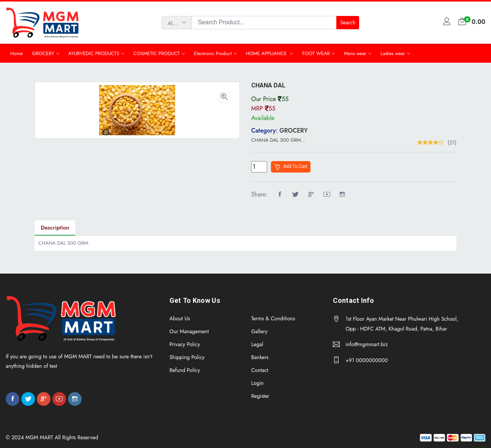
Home (17, 53)
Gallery (259, 331)
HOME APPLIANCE (267, 53)
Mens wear (355, 53)
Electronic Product (213, 53)
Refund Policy (185, 370)
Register (260, 396)
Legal (257, 344)
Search (348, 22)
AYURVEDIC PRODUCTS (94, 53)
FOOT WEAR (316, 53)
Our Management (189, 331)
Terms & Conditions (273, 318)
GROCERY (43, 53)
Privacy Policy (185, 344)
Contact (260, 370)
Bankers (260, 357)
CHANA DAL (268, 85)
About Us (180, 318)
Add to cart (291, 167)
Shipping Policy (187, 357)
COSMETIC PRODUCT (157, 53)
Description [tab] (55, 228)
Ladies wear (393, 53)
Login (257, 383)
